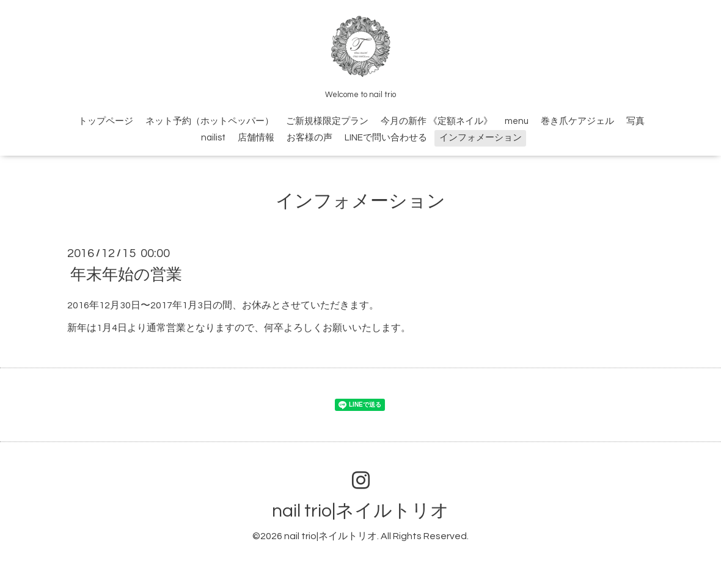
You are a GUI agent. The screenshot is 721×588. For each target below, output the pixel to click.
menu (517, 121)
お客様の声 (309, 138)
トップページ (106, 121)
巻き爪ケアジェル (577, 121)
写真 (635, 121)
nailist (213, 138)
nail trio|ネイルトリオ (360, 511)
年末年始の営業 (126, 275)
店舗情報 (256, 138)
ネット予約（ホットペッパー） (210, 121)
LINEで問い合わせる (386, 138)
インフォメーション (481, 138)
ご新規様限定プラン (327, 121)
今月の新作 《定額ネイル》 (437, 121)
